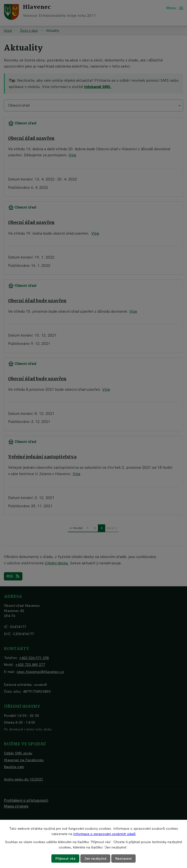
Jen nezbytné (95, 858)
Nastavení (124, 858)
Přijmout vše (65, 858)
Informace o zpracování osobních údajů (104, 834)
